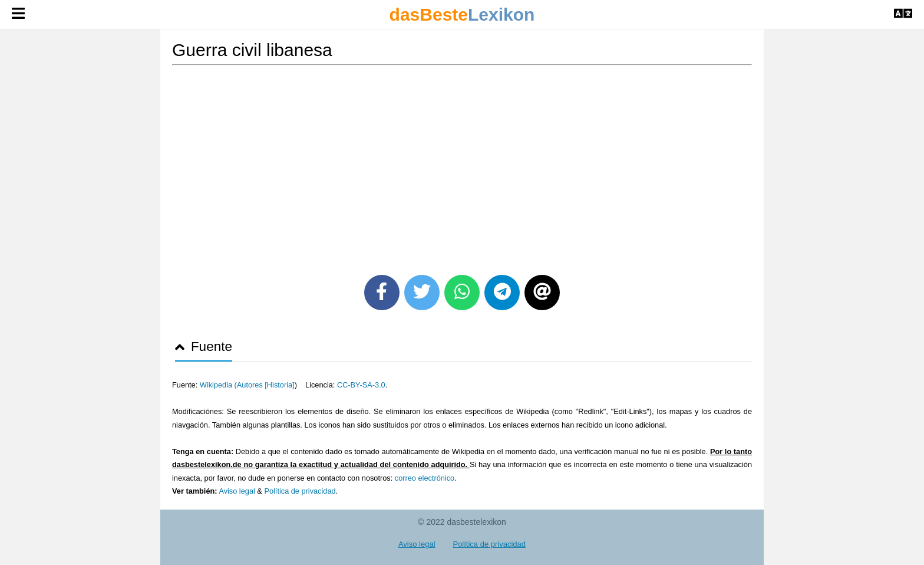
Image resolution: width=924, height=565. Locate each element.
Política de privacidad (300, 491)
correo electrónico (425, 478)
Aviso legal (237, 491)
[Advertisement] (462, 166)
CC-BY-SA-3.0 (361, 385)
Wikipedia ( (218, 385)
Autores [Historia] (266, 385)
